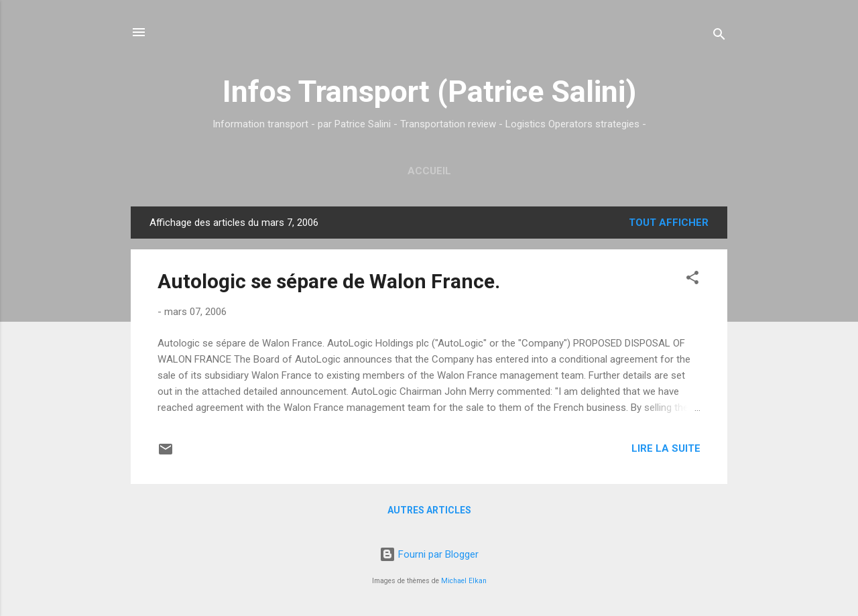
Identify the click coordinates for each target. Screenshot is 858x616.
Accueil (429, 171)
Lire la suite (666, 448)
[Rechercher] (719, 37)
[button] (692, 280)
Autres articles (429, 510)
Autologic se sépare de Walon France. (329, 281)
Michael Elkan (464, 581)
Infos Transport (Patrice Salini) (429, 91)
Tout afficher (669, 223)
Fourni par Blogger (429, 554)
